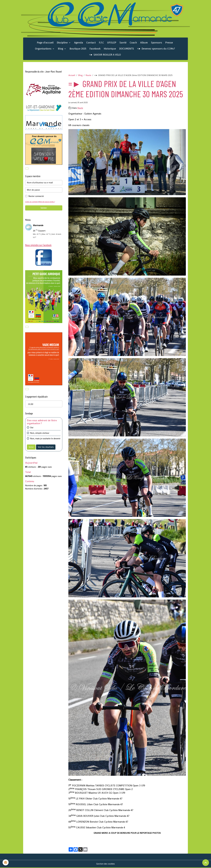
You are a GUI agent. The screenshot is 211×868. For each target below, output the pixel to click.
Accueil (72, 76)
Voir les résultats (46, 448)
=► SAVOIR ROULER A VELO (105, 55)
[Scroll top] (206, 863)
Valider (44, 208)
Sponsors (157, 43)
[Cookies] (6, 862)
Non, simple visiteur (40, 434)
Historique (110, 49)
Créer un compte (32, 202)
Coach (133, 43)
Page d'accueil (45, 43)
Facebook (95, 49)
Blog (61, 49)
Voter (31, 448)
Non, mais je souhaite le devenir (45, 439)
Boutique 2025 (78, 49)
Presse (169, 43)
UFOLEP (112, 43)
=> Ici (31, 404)
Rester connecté (36, 197)
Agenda (79, 43)
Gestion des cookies (106, 864)
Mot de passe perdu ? (47, 202)
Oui (32, 428)
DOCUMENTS (127, 49)
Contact (91, 43)
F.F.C (101, 43)
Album (144, 43)
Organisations (44, 49)
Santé (123, 43)
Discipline (63, 43)
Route (88, 76)
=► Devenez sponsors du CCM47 (156, 49)
